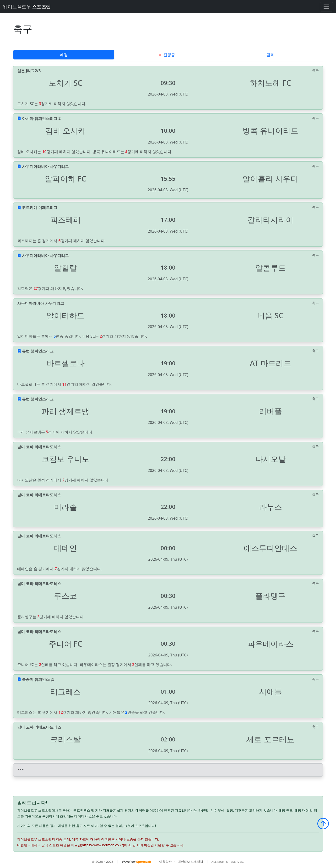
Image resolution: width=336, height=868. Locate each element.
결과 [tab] (270, 55)
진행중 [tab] (167, 55)
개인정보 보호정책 (190, 862)
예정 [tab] (64, 55)
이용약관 (165, 862)
